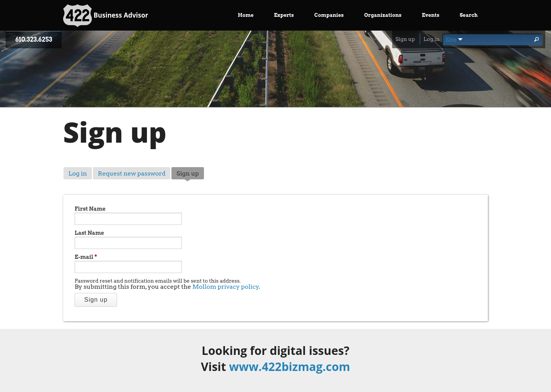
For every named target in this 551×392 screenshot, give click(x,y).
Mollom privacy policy (226, 287)
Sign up (405, 39)
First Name (90, 209)
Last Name (89, 233)
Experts (284, 15)
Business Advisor (106, 16)
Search (469, 15)
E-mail (86, 257)
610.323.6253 (34, 40)
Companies (329, 15)
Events (431, 15)
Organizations (383, 15)
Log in (432, 39)
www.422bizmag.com (290, 367)
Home (246, 15)
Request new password (132, 173)
